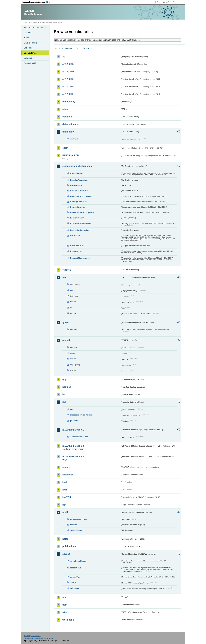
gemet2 (66, 340)
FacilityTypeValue (78, 218)
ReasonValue (76, 251)
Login (159, 2)
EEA (36, 2)
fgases (66, 322)
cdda (65, 109)
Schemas (28, 48)
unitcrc (73, 313)
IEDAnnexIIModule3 (73, 446)
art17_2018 (68, 94)
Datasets (28, 33)
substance (75, 588)
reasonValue (76, 568)
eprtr (65, 148)
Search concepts (86, 48)
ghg (64, 379)
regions (74, 525)
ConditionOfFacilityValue (81, 196)
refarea (73, 302)
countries (74, 329)
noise (65, 539)
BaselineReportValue (79, 180)
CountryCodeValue (78, 202)
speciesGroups (77, 530)
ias (64, 394)
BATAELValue (76, 185)
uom (65, 605)
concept (74, 347)
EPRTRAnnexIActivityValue (82, 212)
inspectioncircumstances (81, 415)
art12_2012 (68, 64)
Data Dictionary (45, 22)
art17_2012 (68, 87)
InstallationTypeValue (80, 230)
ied (64, 402)
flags (72, 290)
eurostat (67, 270)
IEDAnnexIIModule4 (73, 456)
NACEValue (75, 236)
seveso (66, 554)
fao (64, 277)
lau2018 (67, 497)
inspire (66, 467)
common (67, 117)
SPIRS (73, 582)
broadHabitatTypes (78, 519)
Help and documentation (35, 28)
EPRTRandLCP (71, 155)
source (73, 359)
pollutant (74, 421)
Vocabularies (30, 53)
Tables (27, 38)
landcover (68, 475)
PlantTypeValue (77, 246)
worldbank (68, 620)
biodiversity (69, 102)
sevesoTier (75, 577)
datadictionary (70, 124)
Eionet (35, 22)
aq (64, 56)
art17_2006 (68, 79)
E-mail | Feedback (32, 636)
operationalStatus (78, 561)
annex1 (73, 409)
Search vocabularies (66, 48)
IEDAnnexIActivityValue (81, 223)
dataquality (68, 132)
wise (65, 612)
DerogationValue (77, 207)
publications (69, 546)
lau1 (65, 482)
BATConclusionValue (79, 191)
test (64, 597)
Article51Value (77, 173)
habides (67, 387)
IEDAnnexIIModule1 (73, 430)
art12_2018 (68, 72)
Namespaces (30, 63)
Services (28, 58)
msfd (65, 512)
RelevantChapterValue (80, 258)
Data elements (31, 43)
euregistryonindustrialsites (77, 166)
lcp (64, 505)
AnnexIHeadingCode (79, 437)
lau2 (65, 490)
